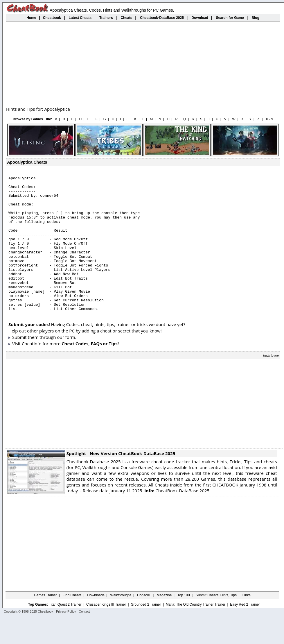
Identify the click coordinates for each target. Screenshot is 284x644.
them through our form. (52, 364)
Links (247, 622)
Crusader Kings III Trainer (106, 632)
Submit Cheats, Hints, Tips (216, 622)
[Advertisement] (143, 64)
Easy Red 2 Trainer (245, 632)
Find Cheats (72, 622)
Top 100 (184, 622)
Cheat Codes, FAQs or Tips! (90, 371)
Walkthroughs (121, 622)
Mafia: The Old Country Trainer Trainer (196, 632)
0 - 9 (269, 119)
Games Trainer (45, 622)
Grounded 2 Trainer (146, 632)
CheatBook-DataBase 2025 (177, 518)
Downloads (96, 622)
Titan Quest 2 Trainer (65, 632)
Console (144, 622)
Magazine (164, 622)
